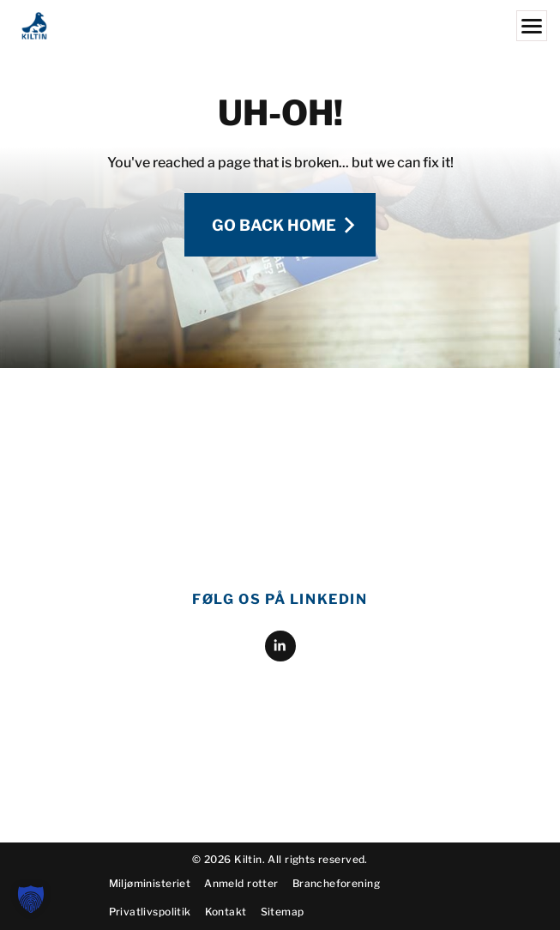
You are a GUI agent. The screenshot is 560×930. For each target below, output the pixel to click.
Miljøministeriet (150, 898)
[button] (31, 899)
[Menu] (532, 26)
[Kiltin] (280, 26)
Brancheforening (336, 898)
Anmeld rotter (241, 898)
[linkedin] (280, 505)
